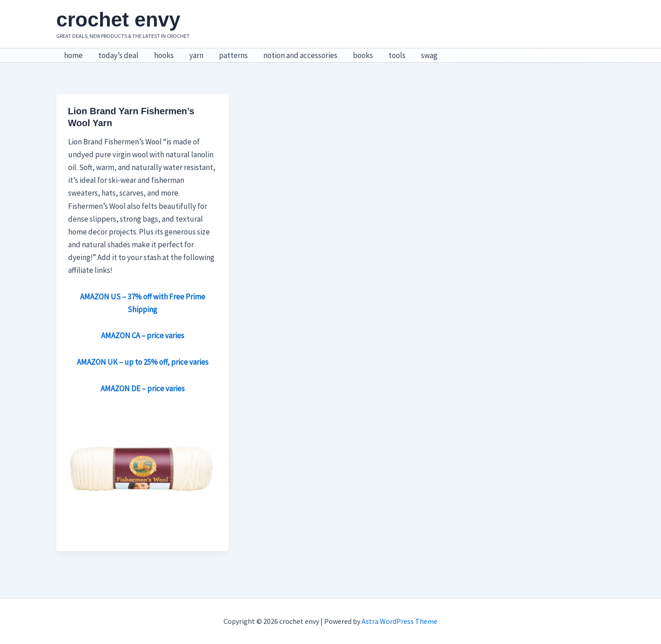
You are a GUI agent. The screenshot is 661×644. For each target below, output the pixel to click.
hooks (164, 55)
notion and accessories (300, 55)
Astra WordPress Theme (400, 621)
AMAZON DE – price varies (143, 389)
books (363, 55)
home (73, 55)
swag (429, 55)
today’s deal (118, 55)
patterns (233, 55)
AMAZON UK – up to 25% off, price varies (143, 362)
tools (397, 55)
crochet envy (118, 19)
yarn (196, 55)
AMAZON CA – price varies (143, 335)
